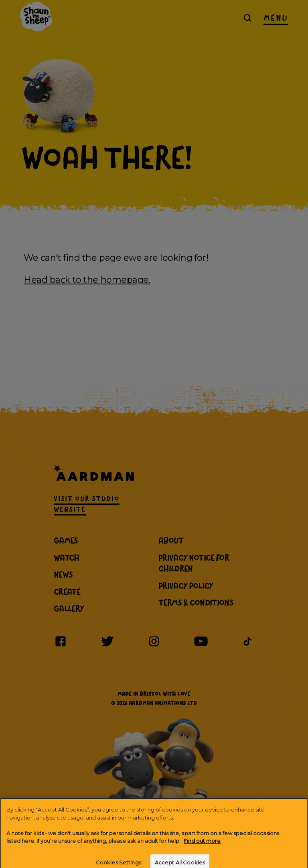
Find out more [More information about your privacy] (202, 848)
